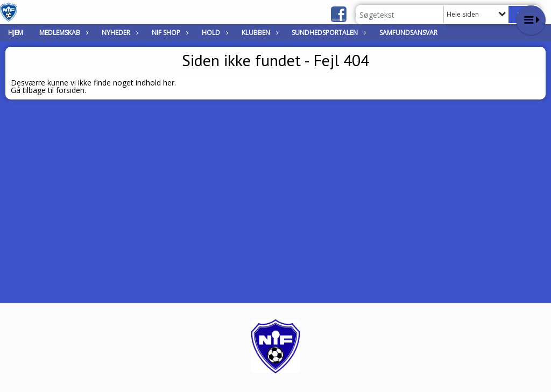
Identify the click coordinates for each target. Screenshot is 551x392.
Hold (214, 33)
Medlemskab (62, 33)
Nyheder (119, 33)
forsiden (70, 90)
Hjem (16, 33)
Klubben (259, 33)
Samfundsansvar (408, 33)
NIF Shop (169, 33)
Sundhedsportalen (327, 33)
